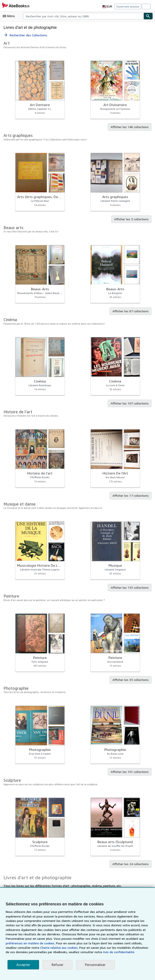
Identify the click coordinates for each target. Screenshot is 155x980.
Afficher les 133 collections (131, 588)
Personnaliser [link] (94, 965)
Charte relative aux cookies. (25, 948)
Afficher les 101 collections (131, 772)
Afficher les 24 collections (131, 864)
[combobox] (83, 16)
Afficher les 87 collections (131, 311)
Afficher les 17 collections (131, 496)
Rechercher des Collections (25, 35)
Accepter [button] (23, 965)
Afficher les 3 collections (132, 219)
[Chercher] (148, 16)
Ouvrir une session (128, 6)
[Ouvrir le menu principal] (10, 16)
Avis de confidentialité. (92, 952)
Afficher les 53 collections (131, 680)
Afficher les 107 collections (131, 404)
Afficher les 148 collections (131, 127)
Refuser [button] (57, 965)
